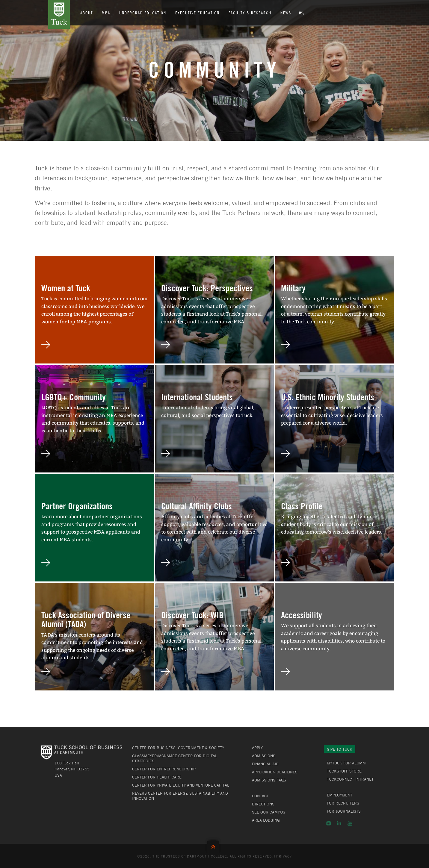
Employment (340, 795)
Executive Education (197, 13)
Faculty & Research (250, 13)
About (87, 13)
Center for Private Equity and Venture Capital (181, 785)
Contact (260, 796)
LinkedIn (339, 823)
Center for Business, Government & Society (178, 748)
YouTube (350, 823)
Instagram (328, 823)
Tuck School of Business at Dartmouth (59, 14)
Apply (257, 748)
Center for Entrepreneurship (164, 769)
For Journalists (344, 811)
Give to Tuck (340, 749)
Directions (263, 804)
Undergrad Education (143, 13)
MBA (106, 13)
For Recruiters (343, 803)
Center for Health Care (157, 777)
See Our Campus (269, 812)
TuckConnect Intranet (350, 779)
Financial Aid (265, 764)
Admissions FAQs (269, 780)
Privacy (284, 856)
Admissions (264, 756)
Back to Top (214, 845)
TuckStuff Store (344, 771)
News (286, 13)
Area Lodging (266, 820)
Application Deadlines (275, 772)
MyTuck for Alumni (347, 763)
